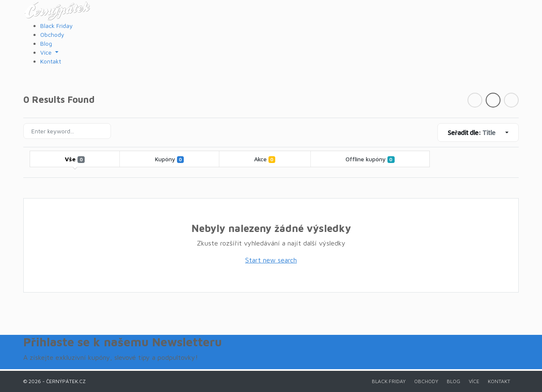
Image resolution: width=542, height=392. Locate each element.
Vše (75, 159)
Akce (265, 159)
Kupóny (169, 159)
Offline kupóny (370, 159)
